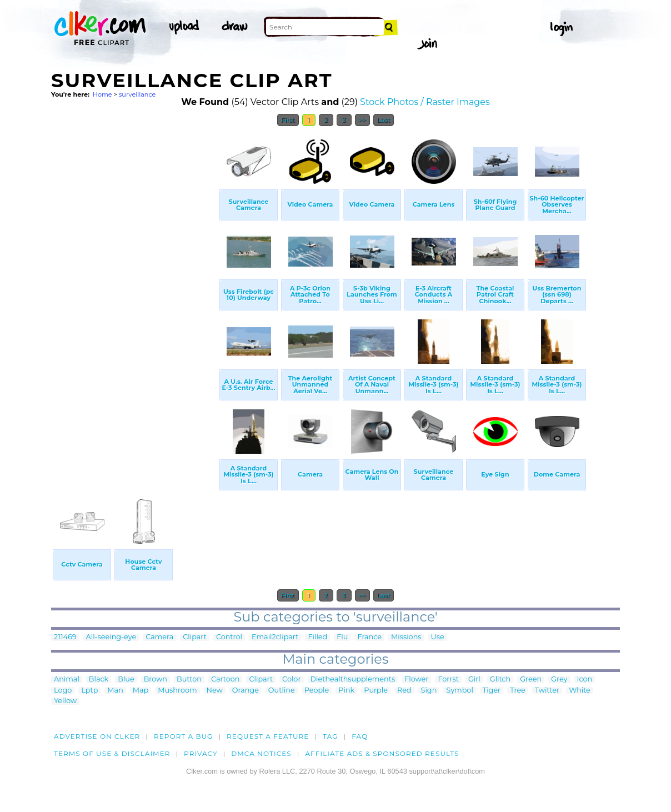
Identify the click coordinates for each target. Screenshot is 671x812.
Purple (376, 691)
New (215, 691)
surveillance (137, 94)
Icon (585, 680)
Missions (406, 637)
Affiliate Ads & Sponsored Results (382, 753)
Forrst (448, 680)
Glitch (500, 680)
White (580, 691)
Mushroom (177, 691)
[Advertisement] (134, 299)
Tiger (492, 691)
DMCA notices (261, 753)
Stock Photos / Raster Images (425, 102)
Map (141, 691)
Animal (67, 680)
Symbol (460, 691)
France (369, 637)
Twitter (547, 691)
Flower (416, 680)
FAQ (360, 736)
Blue (126, 680)
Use (438, 637)
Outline (282, 691)
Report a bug (184, 736)
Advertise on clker (97, 736)
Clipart (195, 637)
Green (531, 680)
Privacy (201, 753)
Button (189, 680)
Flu (342, 637)
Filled (317, 637)
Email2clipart (275, 637)
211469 (65, 637)
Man (115, 691)
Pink (346, 691)
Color (291, 680)
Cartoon (226, 680)
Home (102, 94)
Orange (246, 691)
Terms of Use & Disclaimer (112, 753)
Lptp (89, 691)
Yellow (65, 701)
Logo (63, 691)
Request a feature (268, 736)
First (288, 120)
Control (229, 637)
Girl (474, 680)
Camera (159, 637)
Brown (156, 680)
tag (330, 736)
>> (362, 120)
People (317, 691)
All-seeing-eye (111, 637)
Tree (518, 691)
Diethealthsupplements (353, 680)
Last (384, 120)
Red (404, 691)
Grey (559, 680)
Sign (429, 691)
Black (99, 680)
